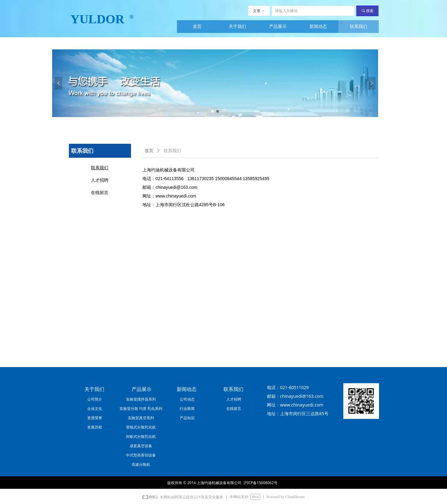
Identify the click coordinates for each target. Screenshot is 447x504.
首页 (149, 151)
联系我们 (172, 151)
